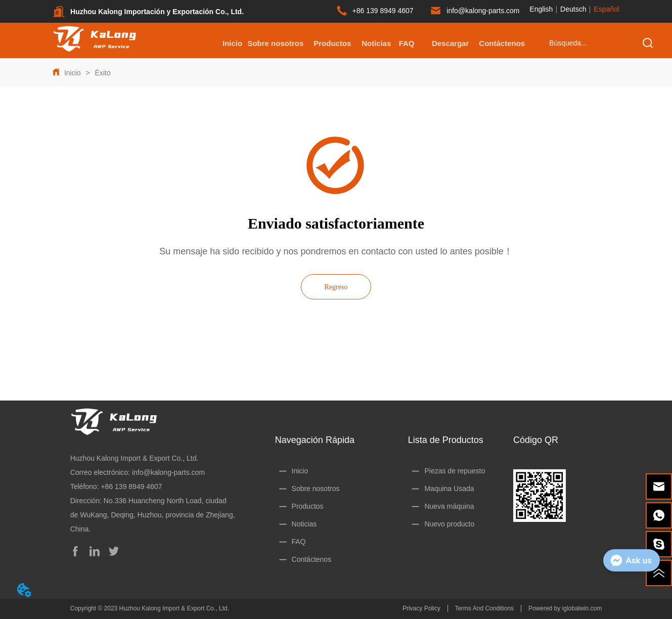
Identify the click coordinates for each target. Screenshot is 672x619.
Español (607, 9)
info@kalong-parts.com (168, 472)
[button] (332, 43)
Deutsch (573, 9)
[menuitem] (332, 43)
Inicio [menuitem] (232, 43)
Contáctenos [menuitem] (502, 43)
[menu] (371, 43)
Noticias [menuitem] (376, 43)
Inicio (72, 73)
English (541, 9)
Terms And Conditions (484, 608)
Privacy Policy (421, 608)
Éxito (102, 73)
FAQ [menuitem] (407, 43)
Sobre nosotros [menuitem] (275, 43)
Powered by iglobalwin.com (565, 608)
